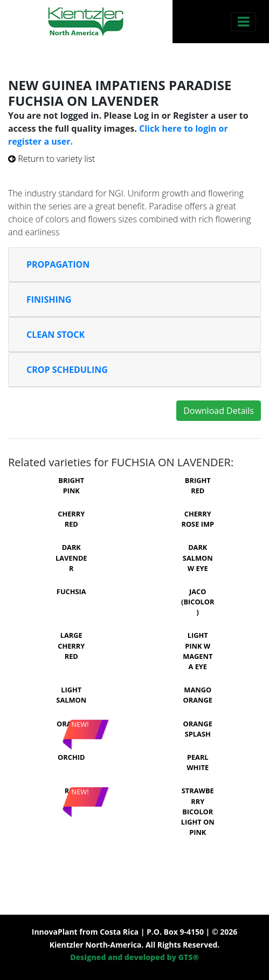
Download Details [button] (219, 411)
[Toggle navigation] (243, 22)
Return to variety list (51, 159)
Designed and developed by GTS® (134, 957)
